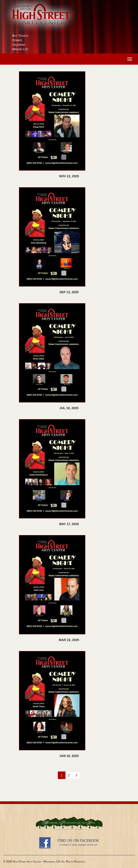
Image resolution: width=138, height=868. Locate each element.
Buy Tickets (20, 36)
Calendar (19, 45)
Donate (17, 40)
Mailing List (20, 49)
